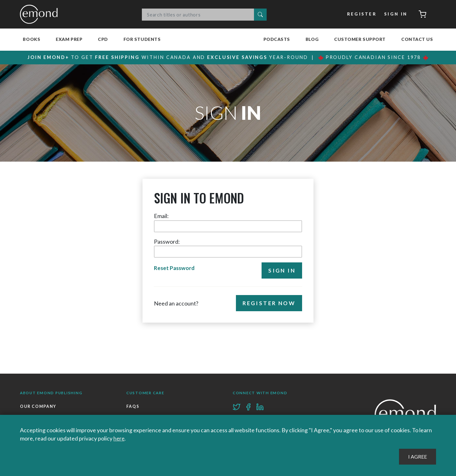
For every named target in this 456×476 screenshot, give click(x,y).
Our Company (38, 406)
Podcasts (277, 39)
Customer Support (360, 39)
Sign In (395, 14)
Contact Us (417, 39)
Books (32, 39)
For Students (142, 39)
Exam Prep (69, 39)
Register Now (268, 303)
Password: (167, 241)
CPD (103, 39)
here (119, 438)
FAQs (133, 406)
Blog (312, 39)
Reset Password (174, 268)
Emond (41, 14)
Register (361, 14)
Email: (161, 216)
